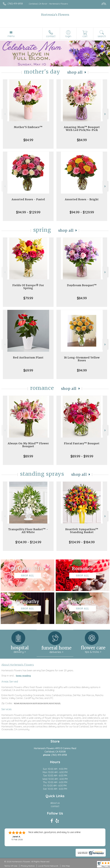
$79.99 (28, 298)
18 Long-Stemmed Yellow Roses (82, 359)
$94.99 (82, 370)
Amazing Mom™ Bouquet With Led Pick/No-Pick (82, 129)
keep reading (23, 676)
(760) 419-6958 (15, 4)
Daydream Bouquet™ (82, 285)
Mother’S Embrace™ (28, 127)
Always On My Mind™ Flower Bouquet (28, 445)
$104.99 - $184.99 (82, 542)
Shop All (75, 72)
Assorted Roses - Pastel (28, 199)
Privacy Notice (28, 866)
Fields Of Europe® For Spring (28, 287)
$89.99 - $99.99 (82, 456)
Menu (11, 36)
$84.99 (28, 140)
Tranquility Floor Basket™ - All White (28, 531)
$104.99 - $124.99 (28, 542)
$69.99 (28, 370)
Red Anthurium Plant (28, 358)
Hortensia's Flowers (55, 15)
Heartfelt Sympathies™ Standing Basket (82, 531)
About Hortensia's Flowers (18, 665)
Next (105, 114)
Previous (5, 114)
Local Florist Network (48, 866)
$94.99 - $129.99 (28, 212)
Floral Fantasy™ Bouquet (82, 443)
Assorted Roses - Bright (82, 199)
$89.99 (28, 456)
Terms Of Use (11, 866)
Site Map (66, 866)
